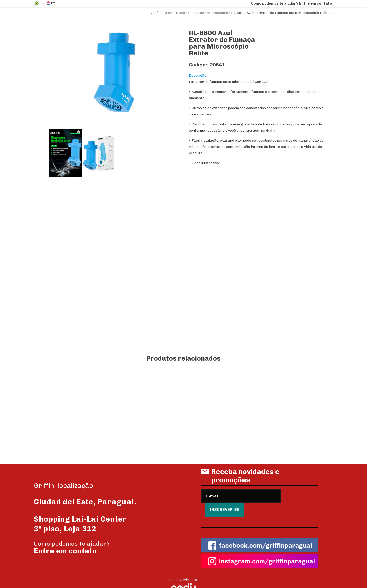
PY (51, 3)
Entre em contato (316, 3)
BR (39, 3)
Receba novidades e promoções (240, 478)
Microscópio (218, 13)
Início (181, 13)
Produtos (196, 13)
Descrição (198, 76)
